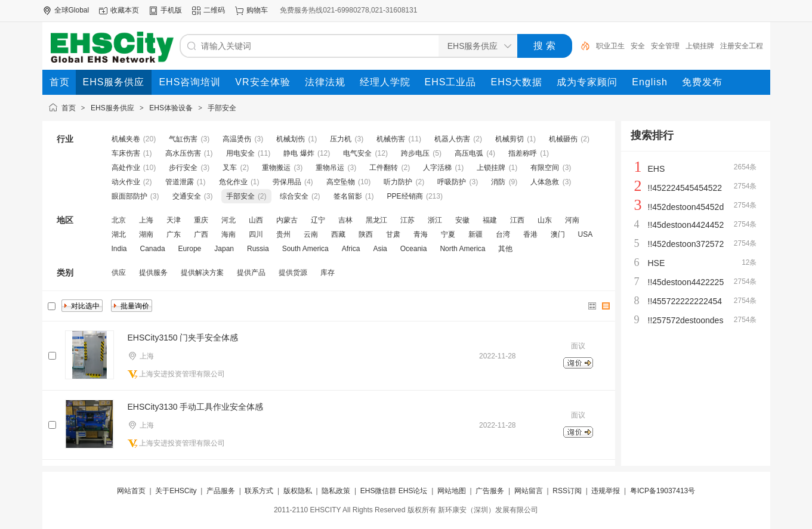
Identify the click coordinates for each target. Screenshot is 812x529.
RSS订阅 (567, 491)
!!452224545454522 (685, 188)
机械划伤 (291, 139)
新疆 (476, 234)
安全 (638, 46)
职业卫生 (610, 46)
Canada (153, 249)
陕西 (366, 234)
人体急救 (545, 182)
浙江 (435, 220)
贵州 (283, 234)
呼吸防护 (452, 182)
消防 (498, 182)
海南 (229, 234)
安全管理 (665, 46)
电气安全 (357, 153)
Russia (258, 249)
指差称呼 (523, 153)
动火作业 (126, 182)
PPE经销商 (405, 196)
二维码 (214, 10)
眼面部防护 (129, 196)
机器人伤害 (452, 139)
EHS (657, 169)
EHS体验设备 (171, 108)
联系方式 (259, 491)
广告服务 (490, 491)
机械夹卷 (126, 139)
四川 (256, 234)
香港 (530, 234)
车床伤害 (126, 153)
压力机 (341, 139)
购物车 (257, 10)
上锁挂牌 (700, 46)
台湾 (503, 234)
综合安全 (294, 196)
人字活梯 (437, 168)
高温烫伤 (237, 139)
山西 (256, 220)
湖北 (119, 234)
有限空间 (545, 168)
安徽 (462, 220)
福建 (490, 220)
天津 (174, 220)
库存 (328, 273)
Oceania (414, 249)
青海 (421, 234)
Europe (190, 249)
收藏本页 (125, 10)
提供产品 (251, 273)
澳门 (558, 234)
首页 (69, 108)
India (119, 249)
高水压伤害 (183, 153)
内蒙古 (287, 220)
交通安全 (187, 196)
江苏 (407, 220)
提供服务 (153, 273)
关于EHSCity (176, 491)
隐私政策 (336, 491)
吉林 (345, 220)
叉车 (230, 168)
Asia (380, 249)
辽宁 (318, 220)
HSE (657, 263)
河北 (229, 220)
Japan (224, 249)
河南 (572, 220)
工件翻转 (384, 168)
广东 (174, 234)
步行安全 (183, 168)
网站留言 (529, 491)
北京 (119, 220)
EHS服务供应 (112, 108)
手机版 (171, 10)
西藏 (338, 234)
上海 (146, 220)
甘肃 (393, 234)
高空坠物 (341, 182)
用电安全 (240, 153)
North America (462, 249)
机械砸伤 (563, 139)
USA (586, 234)
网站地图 (452, 491)
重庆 (201, 220)
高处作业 (126, 168)
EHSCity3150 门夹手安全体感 (183, 338)
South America (305, 249)
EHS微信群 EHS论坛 (394, 491)
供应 (119, 273)
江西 (517, 220)
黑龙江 (376, 220)
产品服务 (221, 491)
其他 (505, 249)
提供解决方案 (202, 273)
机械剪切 (510, 139)
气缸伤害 (183, 139)
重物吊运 (330, 168)
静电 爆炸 (299, 153)
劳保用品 (287, 182)
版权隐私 (298, 491)
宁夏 (448, 234)
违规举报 (606, 491)
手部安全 (222, 108)
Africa (351, 249)
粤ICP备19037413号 (663, 491)
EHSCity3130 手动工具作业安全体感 (196, 407)
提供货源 (293, 273)
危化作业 (233, 182)
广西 (201, 234)
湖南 (146, 234)
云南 (311, 234)
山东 (545, 220)
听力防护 (398, 182)
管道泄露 (180, 182)
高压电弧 (469, 153)
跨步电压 (415, 153)
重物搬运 (276, 168)
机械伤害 (391, 139)
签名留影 (348, 196)
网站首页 (131, 491)
